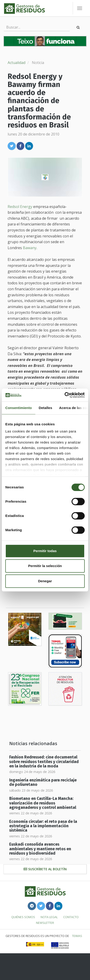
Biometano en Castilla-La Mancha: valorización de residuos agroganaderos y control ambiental (43, 803)
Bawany (30, 248)
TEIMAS (77, 936)
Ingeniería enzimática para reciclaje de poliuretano (43, 782)
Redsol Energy (20, 207)
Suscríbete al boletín (45, 869)
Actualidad (16, 63)
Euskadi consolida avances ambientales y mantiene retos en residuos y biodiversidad (40, 849)
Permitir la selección (45, 566)
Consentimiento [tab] (19, 408)
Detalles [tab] (45, 408)
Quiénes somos (23, 917)
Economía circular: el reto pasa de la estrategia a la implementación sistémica (43, 826)
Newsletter (45, 923)
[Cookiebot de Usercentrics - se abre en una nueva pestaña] (65, 395)
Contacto (71, 917)
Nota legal (49, 917)
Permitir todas (45, 551)
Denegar (45, 581)
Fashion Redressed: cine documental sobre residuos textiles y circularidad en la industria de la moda (44, 762)
